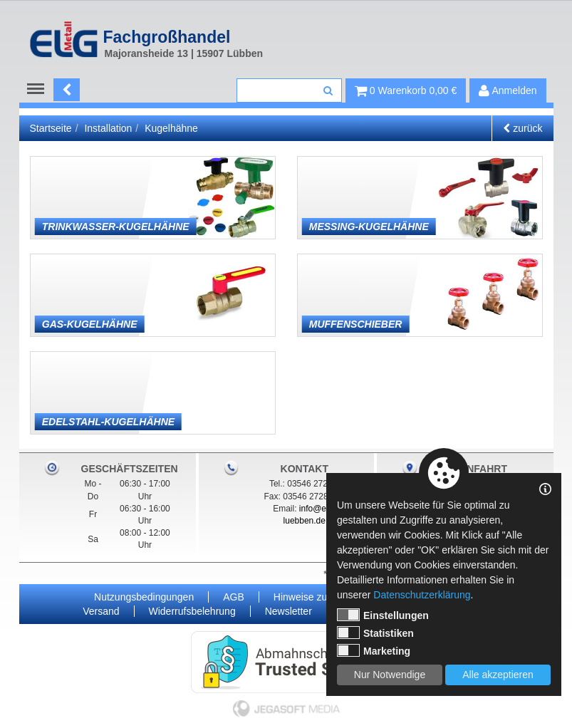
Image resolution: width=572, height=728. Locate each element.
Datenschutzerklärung (422, 595)
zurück (522, 128)
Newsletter (288, 611)
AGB (234, 597)
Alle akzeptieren (498, 675)
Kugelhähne (171, 128)
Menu (39, 89)
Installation (108, 128)
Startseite (51, 128)
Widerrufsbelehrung (192, 611)
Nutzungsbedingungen (144, 597)
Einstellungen (383, 615)
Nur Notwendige (390, 675)
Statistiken (375, 633)
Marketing (374, 650)
